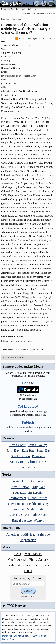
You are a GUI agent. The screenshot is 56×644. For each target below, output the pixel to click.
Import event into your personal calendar (35, 39)
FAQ (18, 554)
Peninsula (38, 456)
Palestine (44, 534)
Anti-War (37, 481)
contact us (40, 415)
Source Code (8, 639)
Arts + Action (20, 487)
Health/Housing (37, 504)
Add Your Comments (14, 358)
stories (19, 427)
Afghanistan (28, 540)
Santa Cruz (17, 462)
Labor (41, 509)
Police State (39, 515)
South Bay (43, 450)
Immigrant (18, 509)
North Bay (13, 450)
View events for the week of (38, 13)
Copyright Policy (21, 636)
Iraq (33, 534)
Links (28, 571)
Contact (43, 636)
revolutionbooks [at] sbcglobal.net (19, 76)
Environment (17, 498)
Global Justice (38, 498)
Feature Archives (19, 565)
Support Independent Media (23, 366)
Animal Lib (21, 481)
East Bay (5, 19)
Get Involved (17, 560)
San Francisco (20, 456)
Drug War (38, 487)
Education (19, 492)
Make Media (33, 554)
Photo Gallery (39, 560)
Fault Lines (41, 565)
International (28, 467)
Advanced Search (28, 596)
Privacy (34, 636)
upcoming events (39, 427)
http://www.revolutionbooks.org (17, 341)
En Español (36, 492)
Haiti (25, 534)
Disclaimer (7, 636)
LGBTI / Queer (19, 515)
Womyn (39, 520)
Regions (8, 438)
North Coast (17, 445)
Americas (13, 534)
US (44, 462)
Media (31, 509)
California (33, 462)
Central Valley (37, 445)
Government (16, 504)
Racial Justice (18, 19)
